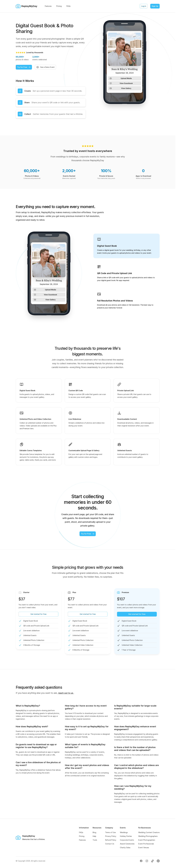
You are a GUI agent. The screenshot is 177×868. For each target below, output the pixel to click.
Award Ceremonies (127, 844)
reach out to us (66, 693)
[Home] (27, 6)
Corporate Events (127, 840)
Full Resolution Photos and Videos (115, 301)
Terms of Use (110, 832)
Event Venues (144, 848)
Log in (144, 6)
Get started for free (38, 614)
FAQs (81, 832)
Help (94, 836)
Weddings (124, 832)
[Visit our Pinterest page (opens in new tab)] (158, 861)
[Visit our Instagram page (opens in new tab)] (147, 861)
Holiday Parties (126, 836)
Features (82, 840)
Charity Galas (125, 848)
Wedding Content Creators (149, 832)
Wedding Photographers (148, 836)
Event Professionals (146, 844)
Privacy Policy (111, 836)
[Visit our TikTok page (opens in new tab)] (153, 861)
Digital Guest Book (107, 246)
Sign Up (155, 6)
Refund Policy (111, 840)
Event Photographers (147, 840)
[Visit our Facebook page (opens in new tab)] (141, 861)
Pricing (82, 836)
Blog (94, 832)
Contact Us (110, 844)
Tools (95, 840)
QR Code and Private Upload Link (115, 273)
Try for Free (24, 67)
